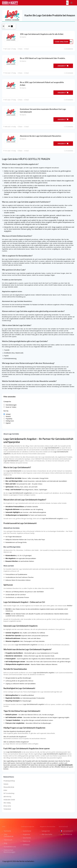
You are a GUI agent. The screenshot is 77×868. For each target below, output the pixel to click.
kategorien (46, 831)
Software (26, 845)
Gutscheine (27, 831)
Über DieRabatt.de (9, 835)
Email (26, 49)
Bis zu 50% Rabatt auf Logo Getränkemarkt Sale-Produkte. (43, 58)
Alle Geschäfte (47, 834)
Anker (5, 790)
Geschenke (27, 838)
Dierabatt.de (66, 834)
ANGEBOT (63, 66)
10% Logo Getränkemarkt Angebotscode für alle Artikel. (42, 34)
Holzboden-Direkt (9, 800)
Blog (5, 843)
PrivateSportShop (9, 781)
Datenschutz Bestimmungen (9, 851)
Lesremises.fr (67, 831)
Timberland (7, 809)
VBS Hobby (7, 803)
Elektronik (27, 841)
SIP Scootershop (9, 793)
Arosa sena (7, 806)
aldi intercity (7, 797)
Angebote (26, 834)
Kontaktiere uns (10, 847)
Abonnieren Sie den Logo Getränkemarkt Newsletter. (41, 136)
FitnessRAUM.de (9, 787)
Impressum (8, 840)
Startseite (7, 831)
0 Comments (69, 49)
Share (20, 49)
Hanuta (6, 784)
